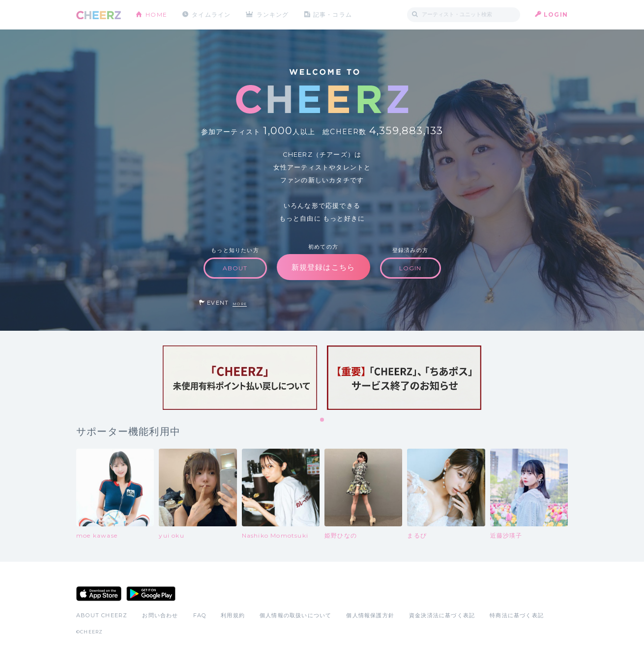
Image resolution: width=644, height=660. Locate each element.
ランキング (273, 14)
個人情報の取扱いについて (295, 615)
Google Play (151, 594)
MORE (240, 304)
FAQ (200, 615)
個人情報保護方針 (370, 615)
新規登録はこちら (323, 267)
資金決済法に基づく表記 (442, 615)
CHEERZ (99, 15)
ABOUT (235, 268)
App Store (99, 594)
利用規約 (233, 615)
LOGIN (556, 14)
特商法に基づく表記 (517, 615)
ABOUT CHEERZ (102, 615)
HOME (156, 14)
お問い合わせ (160, 615)
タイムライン (211, 14)
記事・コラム (333, 14)
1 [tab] (322, 420)
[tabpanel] (240, 378)
